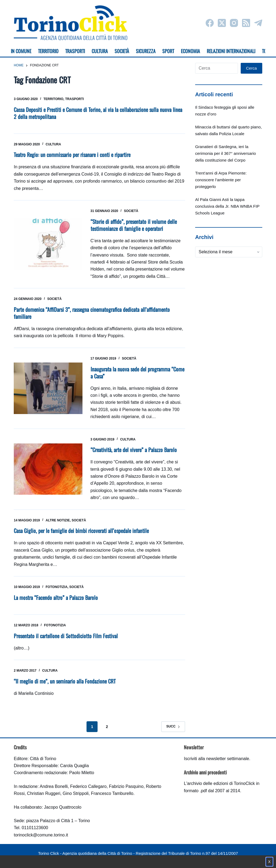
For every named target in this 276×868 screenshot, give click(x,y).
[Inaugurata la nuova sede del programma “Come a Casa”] (48, 388)
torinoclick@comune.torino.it (41, 835)
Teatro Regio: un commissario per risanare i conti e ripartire (72, 155)
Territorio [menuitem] (48, 51)
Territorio (53, 99)
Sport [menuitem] (168, 51)
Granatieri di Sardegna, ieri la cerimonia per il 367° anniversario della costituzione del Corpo (226, 153)
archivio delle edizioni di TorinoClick (221, 783)
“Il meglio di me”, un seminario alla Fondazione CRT (65, 681)
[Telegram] (258, 23)
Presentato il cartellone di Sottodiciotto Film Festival (66, 636)
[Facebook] (210, 23)
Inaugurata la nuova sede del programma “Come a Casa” (137, 373)
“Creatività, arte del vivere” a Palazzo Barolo (134, 450)
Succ (173, 726)
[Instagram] (234, 23)
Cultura (53, 144)
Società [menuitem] (122, 51)
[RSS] (246, 23)
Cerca (251, 68)
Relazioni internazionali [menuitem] (231, 51)
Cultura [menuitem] (100, 51)
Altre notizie (58, 520)
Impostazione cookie (170, 859)
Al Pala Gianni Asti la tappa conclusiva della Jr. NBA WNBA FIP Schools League (227, 206)
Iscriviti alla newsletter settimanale (216, 759)
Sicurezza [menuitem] (146, 51)
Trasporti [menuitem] (75, 51)
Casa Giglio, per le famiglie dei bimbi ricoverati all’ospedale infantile (81, 531)
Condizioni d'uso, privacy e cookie (118, 859)
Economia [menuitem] (190, 51)
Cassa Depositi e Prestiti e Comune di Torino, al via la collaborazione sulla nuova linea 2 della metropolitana (98, 113)
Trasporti (75, 99)
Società (131, 211)
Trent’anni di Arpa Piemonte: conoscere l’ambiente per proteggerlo (221, 180)
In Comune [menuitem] (21, 51)
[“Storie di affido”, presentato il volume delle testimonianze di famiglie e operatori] (48, 244)
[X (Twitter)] (222, 23)
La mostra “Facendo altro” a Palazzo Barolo (56, 597)
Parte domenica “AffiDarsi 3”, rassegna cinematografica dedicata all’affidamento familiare (92, 313)
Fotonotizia (56, 587)
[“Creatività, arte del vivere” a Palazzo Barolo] (48, 469)
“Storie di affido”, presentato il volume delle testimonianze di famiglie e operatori (134, 225)
